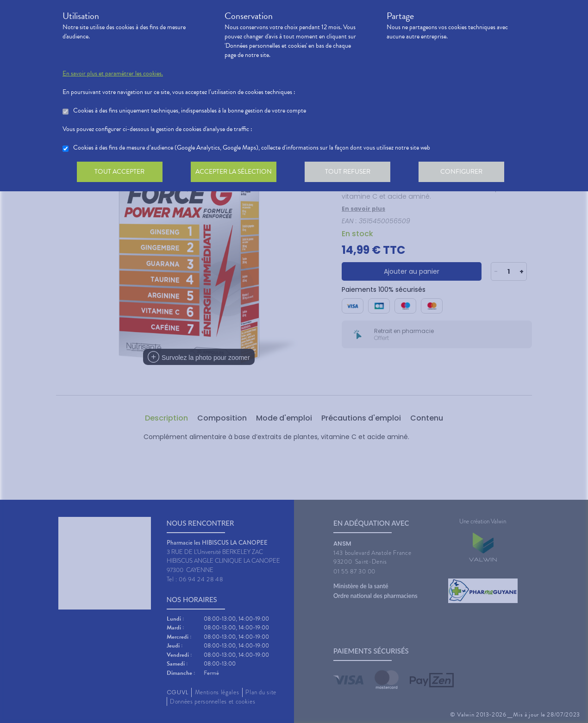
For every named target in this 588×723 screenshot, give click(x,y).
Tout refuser (352, 173)
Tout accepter (120, 173)
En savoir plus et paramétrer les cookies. (113, 74)
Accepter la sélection (236, 173)
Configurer (468, 173)
